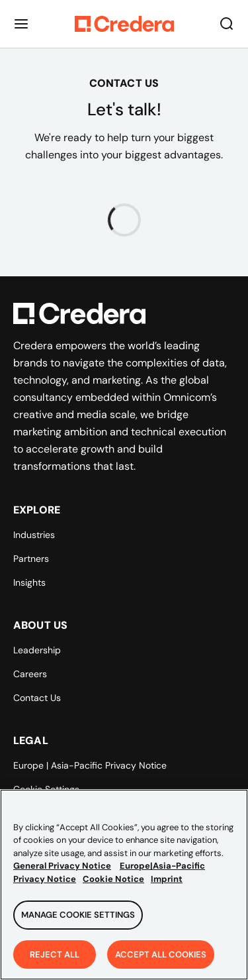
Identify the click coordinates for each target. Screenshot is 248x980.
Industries (34, 535)
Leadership (37, 650)
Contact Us (37, 698)
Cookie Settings (46, 789)
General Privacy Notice (62, 874)
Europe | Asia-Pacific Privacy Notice (90, 765)
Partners (31, 559)
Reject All (55, 962)
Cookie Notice (113, 887)
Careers (30, 674)
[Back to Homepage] (124, 24)
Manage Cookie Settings (78, 923)
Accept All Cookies (161, 962)
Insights (29, 582)
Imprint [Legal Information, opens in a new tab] (167, 887)
